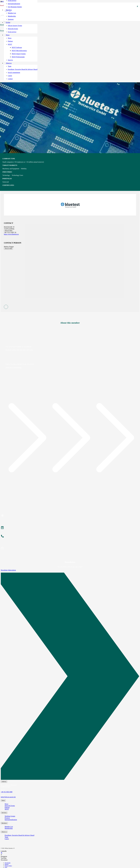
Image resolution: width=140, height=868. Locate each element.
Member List (9, 827)
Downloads (8, 863)
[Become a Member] (70, 516)
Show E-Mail (8, 231)
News (6, 804)
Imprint (7, 864)
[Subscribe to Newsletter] (70, 549)
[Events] (70, 528)
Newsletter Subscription (8, 570)
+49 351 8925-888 (7, 792)
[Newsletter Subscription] (70, 677)
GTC (6, 867)
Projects (7, 818)
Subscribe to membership (13, 368)
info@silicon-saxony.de (8, 797)
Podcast (7, 807)
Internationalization (11, 820)
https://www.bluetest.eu (11, 234)
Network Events (10, 806)
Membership (9, 828)
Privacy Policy (8, 866)
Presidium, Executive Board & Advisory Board (19, 835)
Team (6, 837)
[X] (2, 853)
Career (7, 839)
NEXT (7, 809)
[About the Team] (70, 536)
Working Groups (10, 816)
